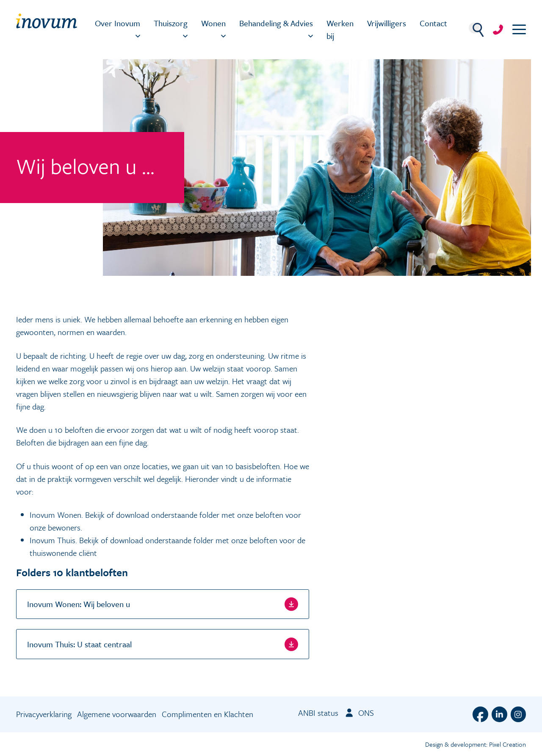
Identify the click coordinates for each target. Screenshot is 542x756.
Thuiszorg (171, 23)
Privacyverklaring (44, 714)
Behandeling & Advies (276, 23)
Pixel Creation (507, 744)
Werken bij (340, 29)
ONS (359, 713)
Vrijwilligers (387, 23)
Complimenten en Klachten (207, 714)
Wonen (213, 23)
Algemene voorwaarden (117, 714)
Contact (433, 23)
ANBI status (318, 713)
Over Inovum (118, 23)
